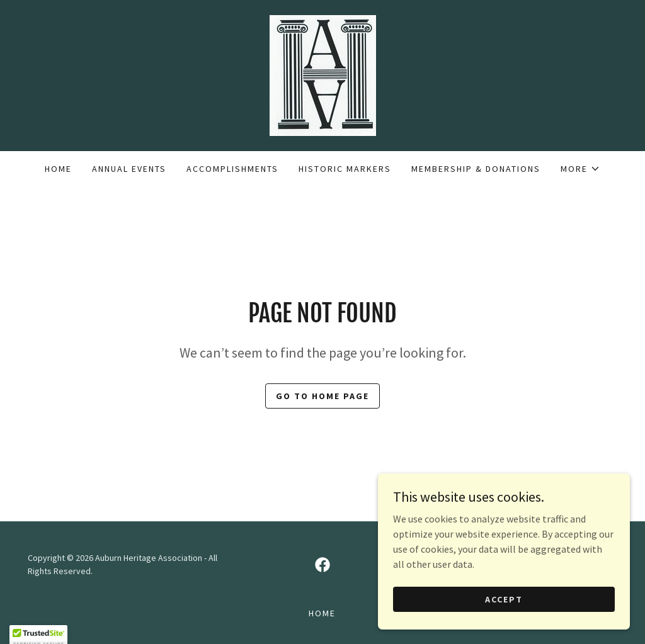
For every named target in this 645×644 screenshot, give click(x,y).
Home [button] (322, 613)
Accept (504, 616)
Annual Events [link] (129, 169)
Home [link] (58, 169)
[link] (322, 74)
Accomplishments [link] (232, 169)
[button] (580, 169)
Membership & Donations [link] (476, 169)
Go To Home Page (322, 396)
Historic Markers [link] (345, 169)
